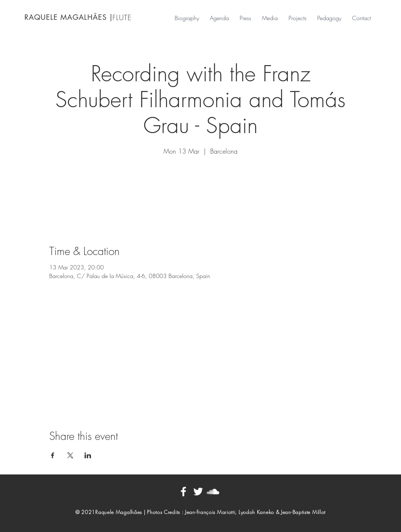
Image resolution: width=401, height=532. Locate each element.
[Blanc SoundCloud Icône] (213, 492)
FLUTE (122, 17)
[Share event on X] (70, 455)
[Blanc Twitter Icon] (198, 492)
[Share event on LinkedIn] (88, 455)
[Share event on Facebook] (53, 455)
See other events (200, 191)
